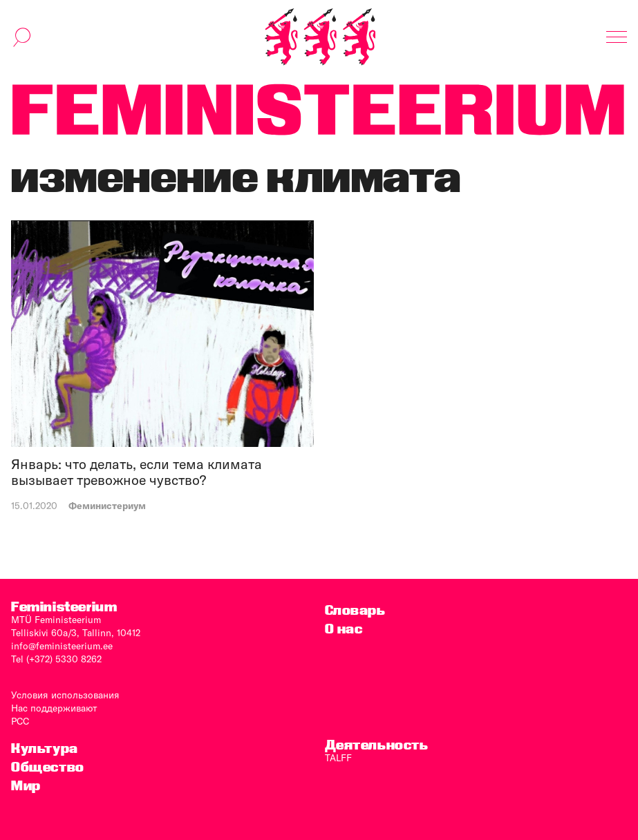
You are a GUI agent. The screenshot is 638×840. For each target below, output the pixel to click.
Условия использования (65, 695)
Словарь (355, 610)
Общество (48, 767)
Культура (45, 748)
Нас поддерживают (54, 708)
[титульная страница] (320, 37)
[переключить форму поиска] (22, 37)
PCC (20, 721)
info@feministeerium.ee (62, 646)
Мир (26, 786)
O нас (344, 629)
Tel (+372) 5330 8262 (56, 659)
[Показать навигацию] (617, 37)
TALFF (338, 758)
